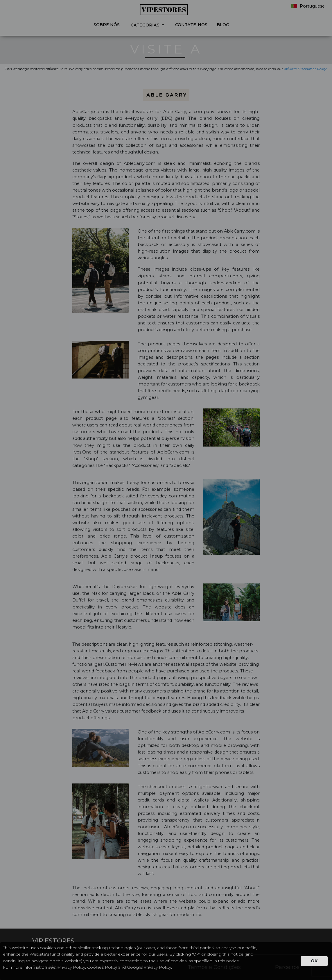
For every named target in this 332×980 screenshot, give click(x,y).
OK (314, 961)
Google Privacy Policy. (149, 967)
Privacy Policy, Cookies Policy (87, 967)
